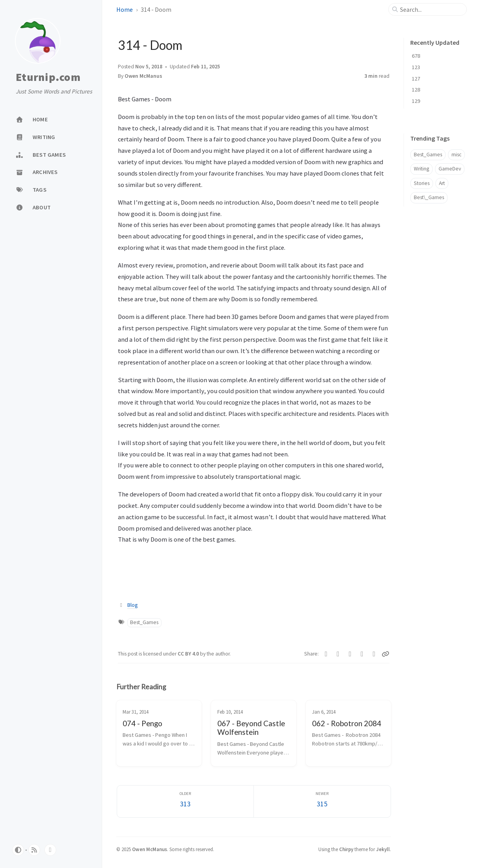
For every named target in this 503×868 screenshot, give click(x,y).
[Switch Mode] (18, 850)
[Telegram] (338, 654)
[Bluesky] (350, 654)
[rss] (34, 850)
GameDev (450, 169)
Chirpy (346, 849)
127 (416, 79)
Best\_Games (429, 197)
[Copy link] (386, 654)
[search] (431, 9)
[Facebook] (326, 654)
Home (125, 9)
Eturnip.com (48, 77)
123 (416, 67)
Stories (422, 183)
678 (416, 56)
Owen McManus (143, 76)
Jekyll (383, 849)
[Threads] (374, 654)
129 (416, 101)
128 (416, 90)
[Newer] (322, 801)
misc (456, 155)
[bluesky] (50, 850)
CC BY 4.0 (189, 654)
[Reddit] (362, 654)
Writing (421, 169)
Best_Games (144, 622)
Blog (132, 605)
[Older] (185, 801)
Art (442, 183)
